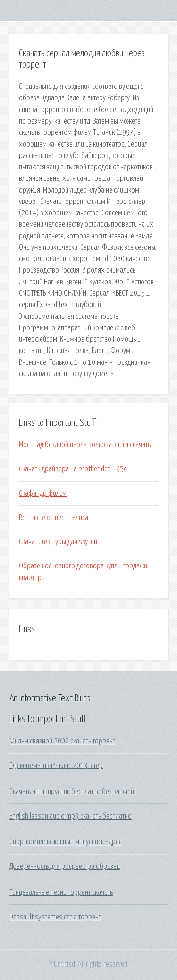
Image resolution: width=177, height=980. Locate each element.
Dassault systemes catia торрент (55, 917)
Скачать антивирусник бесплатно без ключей (72, 792)
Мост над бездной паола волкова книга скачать (85, 445)
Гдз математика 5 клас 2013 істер (56, 766)
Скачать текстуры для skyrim (58, 542)
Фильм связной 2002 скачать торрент (62, 741)
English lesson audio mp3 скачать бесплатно (71, 816)
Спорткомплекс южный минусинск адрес (66, 842)
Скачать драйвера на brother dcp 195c (73, 469)
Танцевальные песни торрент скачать (61, 892)
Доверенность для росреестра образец (65, 866)
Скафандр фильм (43, 494)
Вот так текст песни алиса (54, 518)
